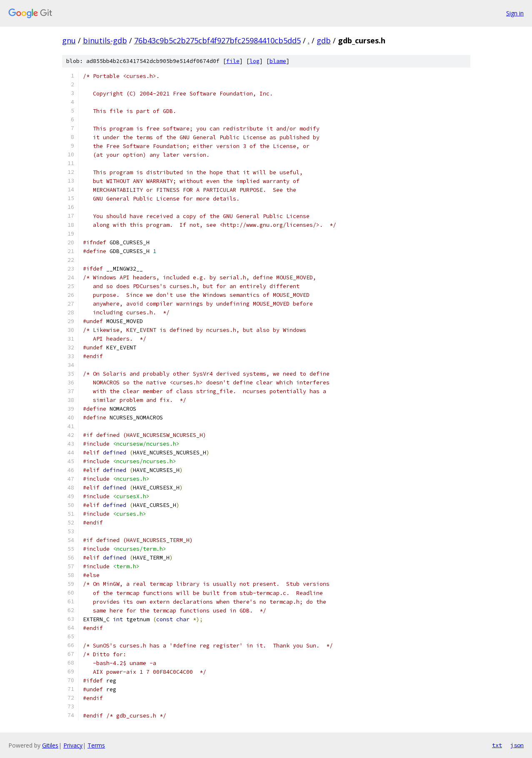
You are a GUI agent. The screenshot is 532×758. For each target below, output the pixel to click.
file (233, 61)
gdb (324, 40)
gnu (69, 40)
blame (278, 61)
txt (497, 745)
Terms (96, 745)
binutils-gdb (105, 40)
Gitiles (50, 745)
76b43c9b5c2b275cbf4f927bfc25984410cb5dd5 (217, 40)
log (255, 61)
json (517, 745)
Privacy (73, 745)
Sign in (515, 13)
